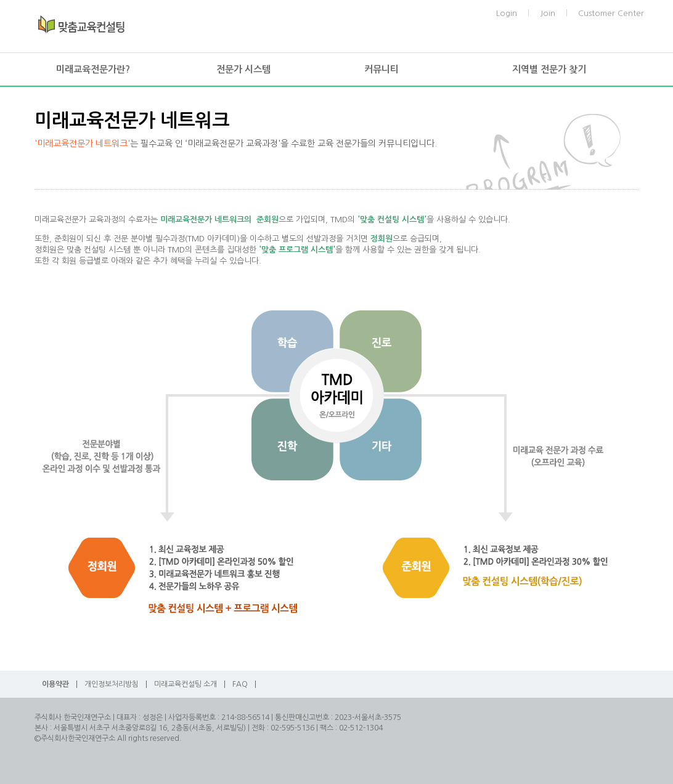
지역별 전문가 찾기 (549, 69)
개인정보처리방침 (112, 684)
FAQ (240, 684)
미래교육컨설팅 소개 (186, 684)
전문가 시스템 (243, 69)
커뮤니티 (381, 69)
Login (507, 13)
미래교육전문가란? (93, 69)
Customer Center (611, 13)
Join (548, 13)
